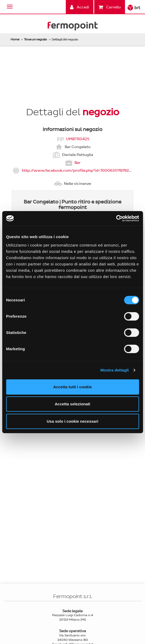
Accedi (80, 7)
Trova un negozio (35, 39)
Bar (77, 162)
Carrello (110, 7)
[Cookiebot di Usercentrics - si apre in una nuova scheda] (116, 218)
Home (15, 39)
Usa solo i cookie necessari (73, 421)
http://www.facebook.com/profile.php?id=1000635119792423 (79, 170)
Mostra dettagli (114, 370)
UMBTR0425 (78, 139)
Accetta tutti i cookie (72, 387)
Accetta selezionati (72, 404)
